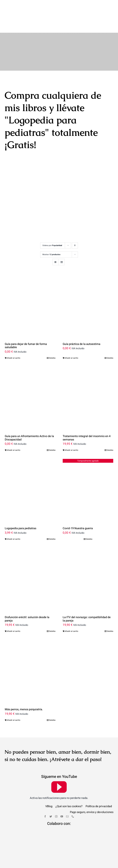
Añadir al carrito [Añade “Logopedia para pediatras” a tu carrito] (14, 520)
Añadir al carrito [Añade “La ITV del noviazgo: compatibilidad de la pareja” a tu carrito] (72, 612)
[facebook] (45, 797)
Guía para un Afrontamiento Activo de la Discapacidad (29, 418)
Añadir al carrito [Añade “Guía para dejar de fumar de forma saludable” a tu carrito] (14, 338)
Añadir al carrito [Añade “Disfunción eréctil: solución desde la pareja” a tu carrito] (14, 612)
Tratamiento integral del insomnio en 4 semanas (87, 418)
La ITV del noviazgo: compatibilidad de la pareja (87, 599)
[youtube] (59, 767)
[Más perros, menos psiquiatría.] (30, 652)
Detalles (52, 338)
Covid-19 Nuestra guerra (78, 509)
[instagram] (56, 797)
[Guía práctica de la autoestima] (88, 287)
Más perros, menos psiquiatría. (24, 690)
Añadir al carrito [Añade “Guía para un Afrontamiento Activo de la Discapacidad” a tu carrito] (14, 431)
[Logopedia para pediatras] (30, 471)
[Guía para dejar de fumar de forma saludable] (30, 287)
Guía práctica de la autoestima (82, 324)
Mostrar (51, 235)
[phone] (73, 797)
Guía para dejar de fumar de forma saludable (26, 326)
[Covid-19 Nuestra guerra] (88, 471)
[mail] (67, 797)
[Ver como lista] (62, 242)
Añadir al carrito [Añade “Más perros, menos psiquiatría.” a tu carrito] (14, 700)
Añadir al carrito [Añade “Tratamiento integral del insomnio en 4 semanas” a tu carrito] (72, 431)
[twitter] (51, 797)
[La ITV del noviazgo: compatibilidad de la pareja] (88, 560)
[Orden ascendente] (75, 226)
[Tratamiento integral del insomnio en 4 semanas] (88, 379)
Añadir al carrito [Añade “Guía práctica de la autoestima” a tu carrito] (72, 338)
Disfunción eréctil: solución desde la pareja (27, 599)
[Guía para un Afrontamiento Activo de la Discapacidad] (30, 379)
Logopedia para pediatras (21, 509)
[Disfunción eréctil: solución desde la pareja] (30, 560)
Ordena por (52, 226)
